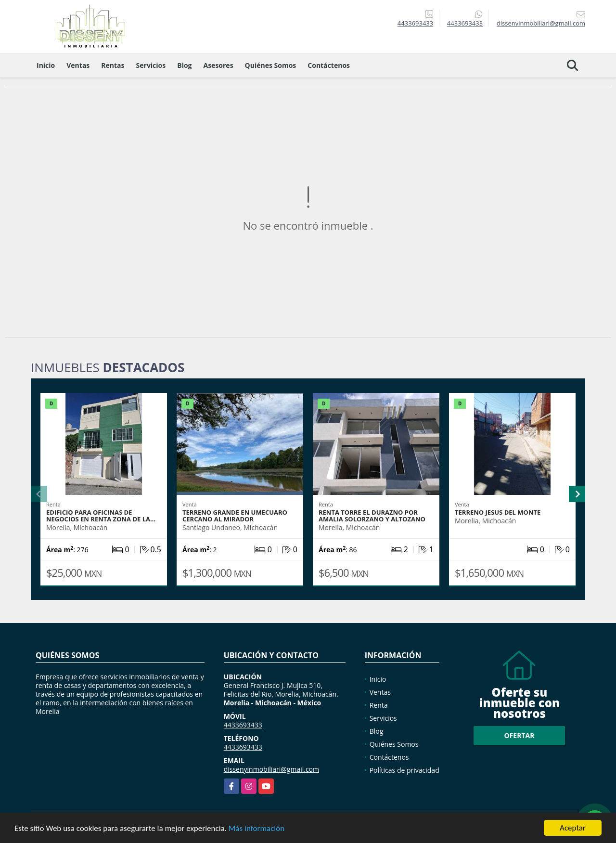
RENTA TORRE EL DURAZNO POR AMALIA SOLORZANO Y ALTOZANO (372, 516)
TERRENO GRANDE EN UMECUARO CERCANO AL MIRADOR (235, 516)
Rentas (113, 65)
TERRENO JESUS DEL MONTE (498, 512)
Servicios (151, 65)
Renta (379, 705)
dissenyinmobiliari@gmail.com (271, 769)
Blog (184, 65)
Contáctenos (329, 65)
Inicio (46, 65)
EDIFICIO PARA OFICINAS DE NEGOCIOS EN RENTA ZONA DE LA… (101, 516)
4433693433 (415, 23)
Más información (257, 829)
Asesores (218, 65)
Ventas (78, 65)
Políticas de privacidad (404, 770)
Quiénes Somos (271, 65)
